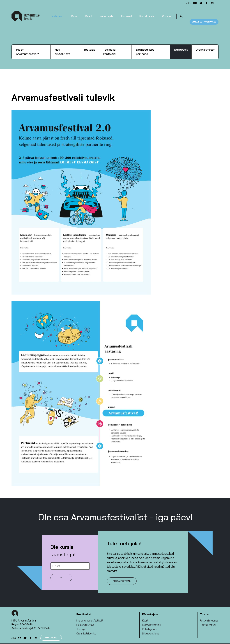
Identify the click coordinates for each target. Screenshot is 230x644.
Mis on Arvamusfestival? (27, 46)
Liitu (61, 572)
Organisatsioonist (86, 628)
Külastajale (107, 13)
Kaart (89, 13)
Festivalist (57, 13)
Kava (74, 13)
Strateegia (181, 44)
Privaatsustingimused (23, 641)
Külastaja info (150, 623)
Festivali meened (209, 615)
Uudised (126, 13)
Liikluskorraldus (151, 628)
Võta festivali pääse (204, 13)
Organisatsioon (206, 44)
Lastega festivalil (151, 619)
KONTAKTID (51, 632)
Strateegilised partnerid (145, 46)
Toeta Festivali (208, 619)
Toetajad (89, 44)
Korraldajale (147, 13)
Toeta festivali (122, 575)
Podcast (167, 13)
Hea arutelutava (63, 46)
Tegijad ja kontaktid (109, 46)
